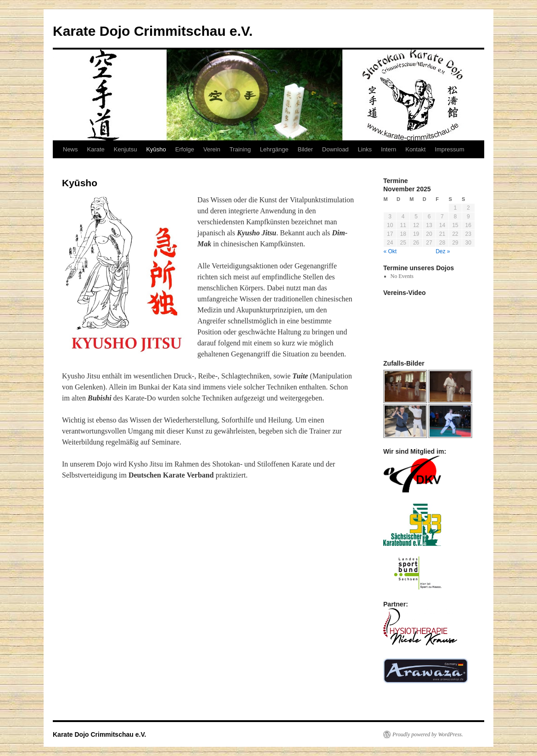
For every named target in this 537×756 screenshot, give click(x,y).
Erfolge (185, 149)
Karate (96, 149)
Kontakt (415, 149)
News (70, 149)
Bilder (305, 149)
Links (365, 149)
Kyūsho (156, 149)
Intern (389, 149)
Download (336, 149)
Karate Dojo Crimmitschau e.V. (153, 31)
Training (240, 149)
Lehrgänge (274, 149)
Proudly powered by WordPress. (428, 734)
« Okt (390, 251)
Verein (212, 149)
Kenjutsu (126, 149)
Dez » (443, 251)
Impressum (449, 149)
